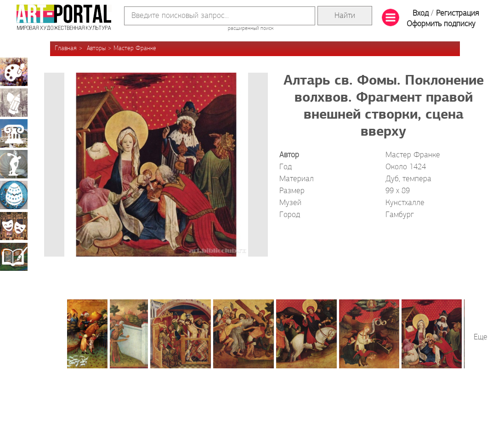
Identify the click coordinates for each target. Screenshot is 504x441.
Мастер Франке (135, 49)
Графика (14, 103)
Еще (481, 337)
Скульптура (14, 164)
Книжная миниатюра (14, 257)
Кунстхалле (405, 203)
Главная (66, 49)
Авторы (96, 49)
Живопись (14, 72)
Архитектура (14, 133)
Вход (421, 14)
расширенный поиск (251, 29)
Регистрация (457, 14)
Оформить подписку (441, 24)
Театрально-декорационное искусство (14, 226)
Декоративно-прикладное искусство (14, 195)
